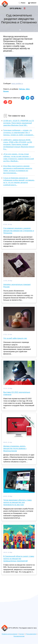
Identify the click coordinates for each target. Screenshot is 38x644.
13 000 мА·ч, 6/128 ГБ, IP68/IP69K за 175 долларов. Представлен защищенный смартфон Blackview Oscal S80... (19, 123)
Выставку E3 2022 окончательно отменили (17, 393)
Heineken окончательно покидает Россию (17, 286)
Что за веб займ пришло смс (15, 338)
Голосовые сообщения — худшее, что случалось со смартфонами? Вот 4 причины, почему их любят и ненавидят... (19, 133)
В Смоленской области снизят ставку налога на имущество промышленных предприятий (19, 559)
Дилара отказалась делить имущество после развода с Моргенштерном (15, 448)
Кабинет (32, 3)
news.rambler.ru (17, 84)
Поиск (22, 3)
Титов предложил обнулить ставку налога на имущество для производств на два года (18, 502)
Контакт (22, 634)
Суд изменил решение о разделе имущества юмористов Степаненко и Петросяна (19, 231)
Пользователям (31, 634)
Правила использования (10, 634)
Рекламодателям (19, 636)
